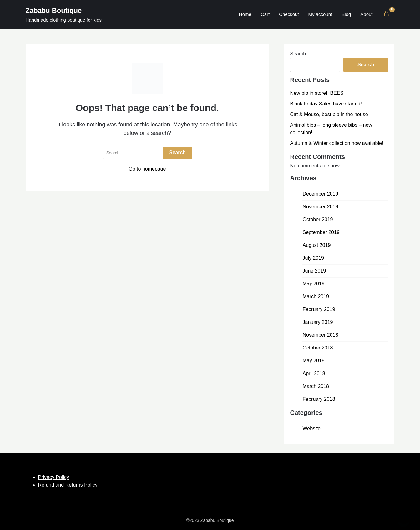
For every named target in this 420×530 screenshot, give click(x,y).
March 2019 (316, 296)
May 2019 (313, 284)
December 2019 (320, 194)
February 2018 (319, 399)
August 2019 (316, 245)
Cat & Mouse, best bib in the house (329, 114)
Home (245, 14)
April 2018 (314, 373)
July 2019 (313, 258)
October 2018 (318, 348)
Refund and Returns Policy (68, 485)
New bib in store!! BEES (317, 93)
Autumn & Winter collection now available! (337, 143)
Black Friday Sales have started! (326, 104)
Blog (346, 14)
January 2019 (318, 322)
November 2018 (320, 335)
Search (298, 54)
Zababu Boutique (54, 10)
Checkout (289, 14)
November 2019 (320, 207)
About (366, 14)
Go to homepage (147, 169)
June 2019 (314, 271)
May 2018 (313, 361)
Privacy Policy (54, 477)
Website (311, 428)
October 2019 (318, 219)
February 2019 (319, 309)
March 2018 (316, 386)
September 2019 (321, 232)
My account (320, 14)
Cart (265, 14)
